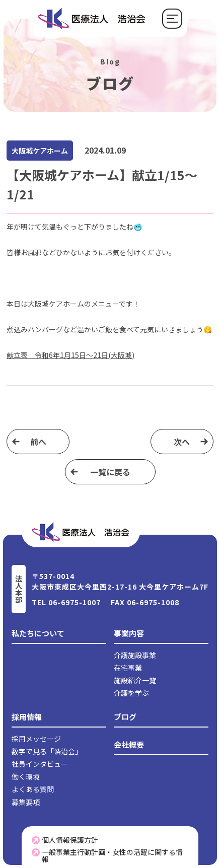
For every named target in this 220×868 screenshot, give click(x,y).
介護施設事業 (135, 655)
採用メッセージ (36, 739)
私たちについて (38, 633)
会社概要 (129, 744)
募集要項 (26, 802)
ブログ (125, 717)
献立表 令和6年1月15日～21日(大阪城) (70, 355)
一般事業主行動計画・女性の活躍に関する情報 (107, 855)
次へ (182, 442)
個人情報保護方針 (65, 840)
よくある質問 (33, 789)
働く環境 (26, 776)
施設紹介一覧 (135, 680)
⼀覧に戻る (110, 472)
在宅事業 (128, 668)
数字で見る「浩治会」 (47, 751)
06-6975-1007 (75, 602)
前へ (38, 442)
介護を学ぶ (131, 693)
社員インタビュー (40, 764)
